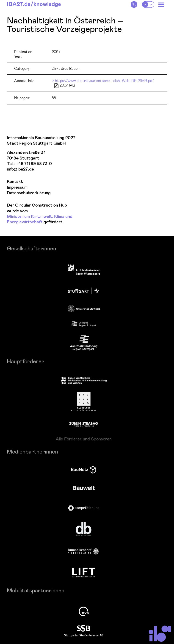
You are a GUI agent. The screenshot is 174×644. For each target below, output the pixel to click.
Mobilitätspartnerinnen (36, 590)
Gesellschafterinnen (32, 248)
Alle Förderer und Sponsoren (84, 439)
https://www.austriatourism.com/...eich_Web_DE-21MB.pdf (104, 80)
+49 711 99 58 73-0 (34, 164)
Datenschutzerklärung (29, 193)
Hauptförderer (25, 361)
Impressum (17, 187)
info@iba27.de (20, 169)
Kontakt (15, 182)
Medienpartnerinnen (32, 451)
